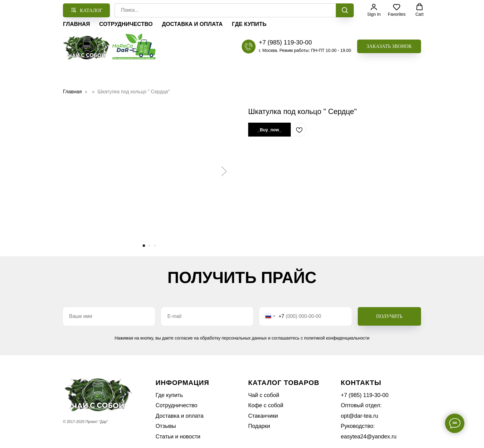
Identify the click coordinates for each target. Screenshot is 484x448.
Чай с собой (264, 395)
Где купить (249, 24)
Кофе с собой (266, 405)
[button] (389, 46)
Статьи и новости (178, 437)
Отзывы (166, 426)
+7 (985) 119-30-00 (285, 42)
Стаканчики (263, 416)
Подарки (259, 426)
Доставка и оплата (192, 24)
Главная (76, 24)
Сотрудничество (126, 24)
